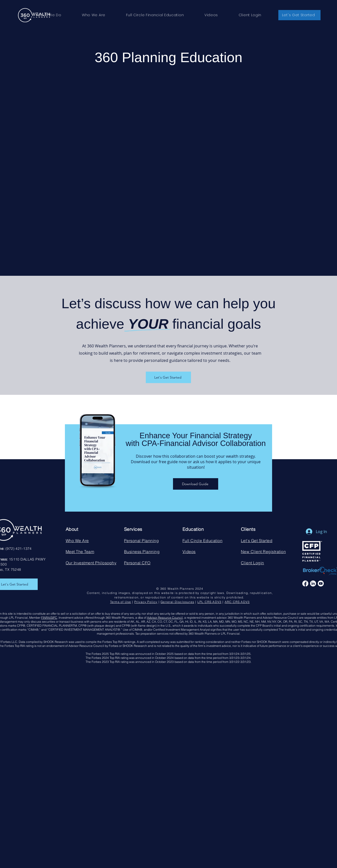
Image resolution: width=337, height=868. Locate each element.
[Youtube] (321, 583)
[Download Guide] (196, 484)
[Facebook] (305, 583)
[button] (49, 15)
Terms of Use (121, 602)
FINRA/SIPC (49, 618)
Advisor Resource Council (165, 618)
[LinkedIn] (313, 583)
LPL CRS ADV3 (209, 602)
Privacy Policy (146, 602)
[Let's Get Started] (168, 377)
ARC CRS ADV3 (237, 602)
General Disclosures (177, 602)
